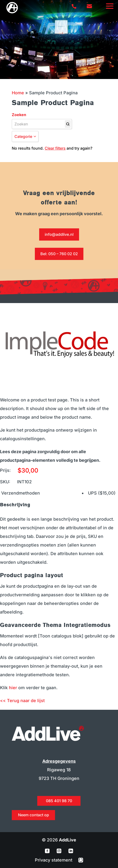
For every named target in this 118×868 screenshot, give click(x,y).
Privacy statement (54, 860)
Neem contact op (34, 815)
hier (13, 688)
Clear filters (55, 148)
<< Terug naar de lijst (22, 701)
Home (18, 93)
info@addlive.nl (59, 234)
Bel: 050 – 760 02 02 (59, 254)
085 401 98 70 (59, 801)
